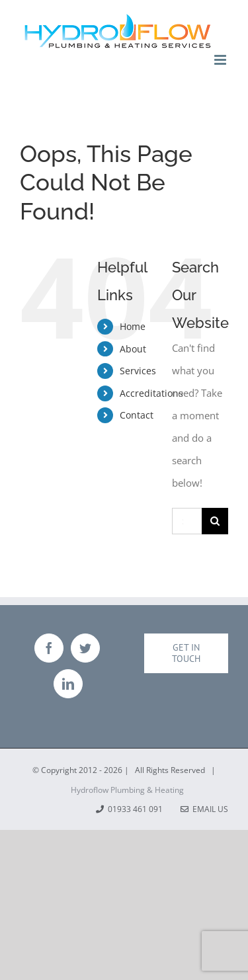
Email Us (204, 809)
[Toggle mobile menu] (221, 60)
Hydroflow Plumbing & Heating (127, 790)
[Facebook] (49, 648)
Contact (137, 415)
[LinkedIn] (68, 684)
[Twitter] (85, 648)
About (133, 349)
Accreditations (151, 393)
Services (138, 371)
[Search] (215, 521)
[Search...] (187, 521)
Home (133, 326)
